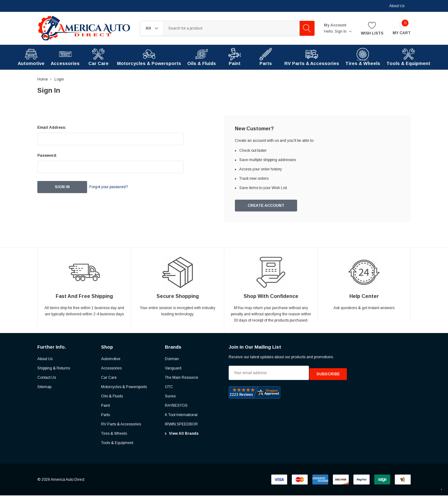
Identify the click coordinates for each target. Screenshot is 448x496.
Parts (105, 415)
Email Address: (52, 127)
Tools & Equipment (117, 443)
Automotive (111, 359)
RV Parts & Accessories (121, 425)
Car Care (109, 378)
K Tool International (181, 415)
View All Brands (184, 434)
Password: (47, 155)
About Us (397, 6)
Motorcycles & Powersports (124, 387)
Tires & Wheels (114, 434)
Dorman (172, 359)
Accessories (111, 369)
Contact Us (47, 378)
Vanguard (173, 369)
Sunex (170, 397)
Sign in (343, 31)
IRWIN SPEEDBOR (181, 425)
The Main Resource (182, 378)
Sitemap (44, 387)
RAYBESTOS (176, 406)
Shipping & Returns (54, 369)
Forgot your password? (117, 187)
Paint (105, 406)
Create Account (266, 206)
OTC (169, 387)
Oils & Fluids (112, 397)
